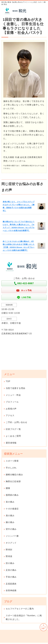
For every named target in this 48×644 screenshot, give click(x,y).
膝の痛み (10, 522)
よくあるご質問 (13, 436)
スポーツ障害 (12, 461)
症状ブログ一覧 (13, 429)
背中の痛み (11, 529)
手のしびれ (11, 468)
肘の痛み (10, 563)
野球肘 (9, 550)
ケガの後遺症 (12, 509)
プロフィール (12, 402)
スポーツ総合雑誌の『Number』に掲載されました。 (24, 617)
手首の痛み (11, 577)
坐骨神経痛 (11, 590)
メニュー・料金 (13, 395)
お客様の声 (11, 409)
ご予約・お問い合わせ (17, 422)
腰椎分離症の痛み (14, 475)
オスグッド (11, 543)
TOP (8, 381)
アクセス (10, 415)
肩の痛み (10, 516)
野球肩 (9, 556)
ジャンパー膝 (12, 536)
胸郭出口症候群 (13, 481)
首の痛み (10, 502)
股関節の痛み (12, 495)
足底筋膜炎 (11, 584)
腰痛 (8, 488)
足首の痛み (11, 570)
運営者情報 (11, 443)
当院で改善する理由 (15, 388)
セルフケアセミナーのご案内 (20, 609)
